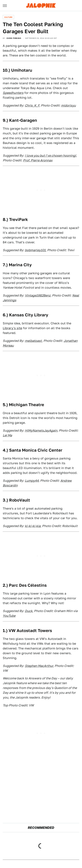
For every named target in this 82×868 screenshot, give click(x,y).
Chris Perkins (14, 38)
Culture (8, 17)
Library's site (12, 328)
